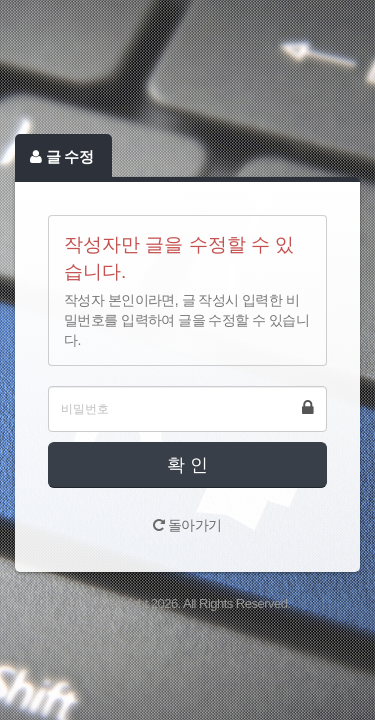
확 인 (187, 465)
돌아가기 (187, 525)
